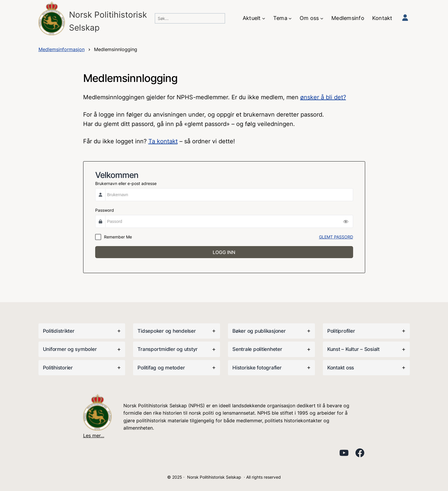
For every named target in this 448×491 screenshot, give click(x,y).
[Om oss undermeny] (322, 18)
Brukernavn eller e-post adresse (126, 183)
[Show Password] (346, 221)
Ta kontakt (163, 141)
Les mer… (94, 435)
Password (105, 210)
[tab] (82, 331)
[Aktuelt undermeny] (264, 18)
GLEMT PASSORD (336, 237)
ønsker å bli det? (323, 97)
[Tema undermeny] (290, 18)
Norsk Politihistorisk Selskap (214, 477)
